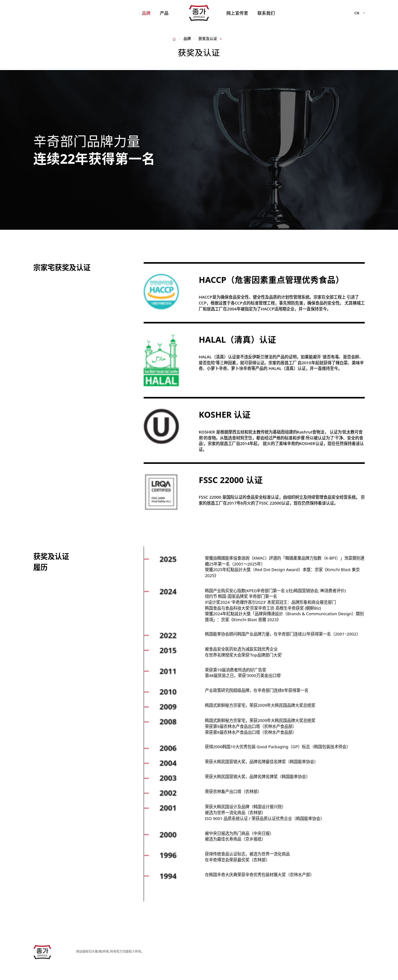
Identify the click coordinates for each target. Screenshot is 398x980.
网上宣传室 (237, 13)
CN (357, 13)
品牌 (146, 13)
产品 (164, 13)
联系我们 (266, 13)
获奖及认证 (208, 39)
